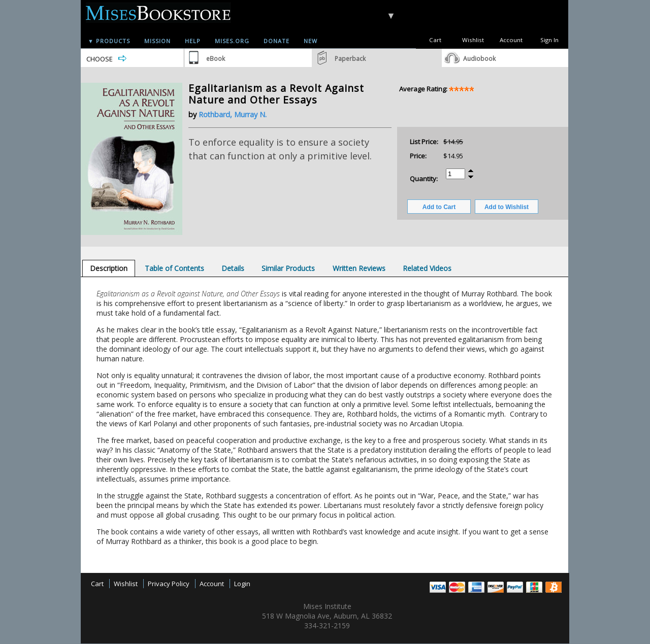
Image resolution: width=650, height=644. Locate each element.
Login (242, 584)
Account (511, 40)
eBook (216, 59)
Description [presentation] (109, 268)
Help (193, 41)
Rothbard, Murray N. (233, 114)
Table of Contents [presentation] (174, 268)
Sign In (549, 40)
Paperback (350, 59)
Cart (435, 40)
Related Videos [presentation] (427, 268)
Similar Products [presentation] (288, 268)
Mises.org (232, 41)
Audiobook (479, 59)
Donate (277, 41)
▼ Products (109, 41)
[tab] (109, 268)
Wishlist (473, 40)
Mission (157, 41)
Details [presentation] (233, 268)
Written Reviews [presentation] (359, 268)
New (311, 41)
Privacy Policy (169, 584)
